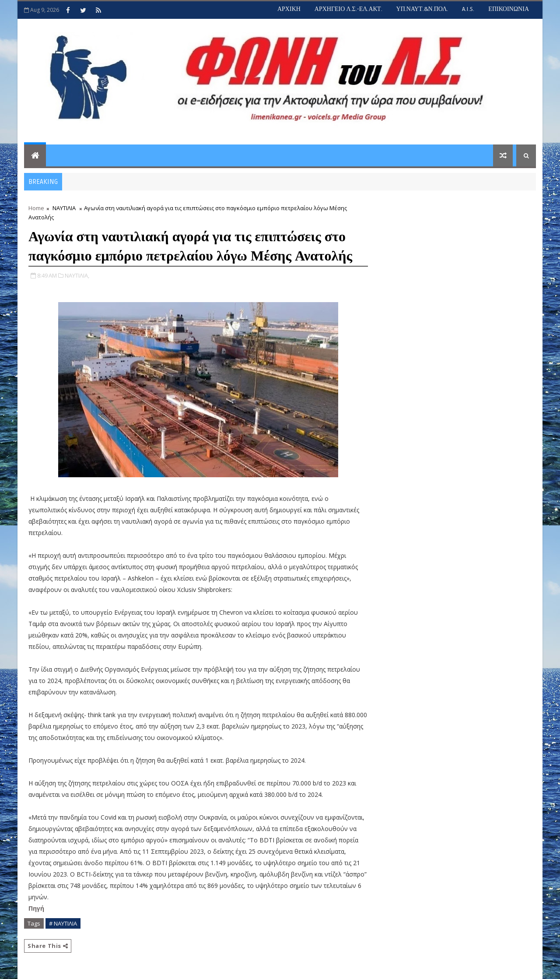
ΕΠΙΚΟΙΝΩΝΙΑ (509, 9)
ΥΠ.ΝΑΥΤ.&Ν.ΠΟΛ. (422, 9)
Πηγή (37, 908)
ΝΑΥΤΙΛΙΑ (64, 208)
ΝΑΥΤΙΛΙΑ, (77, 275)
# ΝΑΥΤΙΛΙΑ (63, 923)
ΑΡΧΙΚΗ (289, 9)
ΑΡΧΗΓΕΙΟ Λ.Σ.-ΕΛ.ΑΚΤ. (348, 9)
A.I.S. (468, 9)
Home (36, 208)
